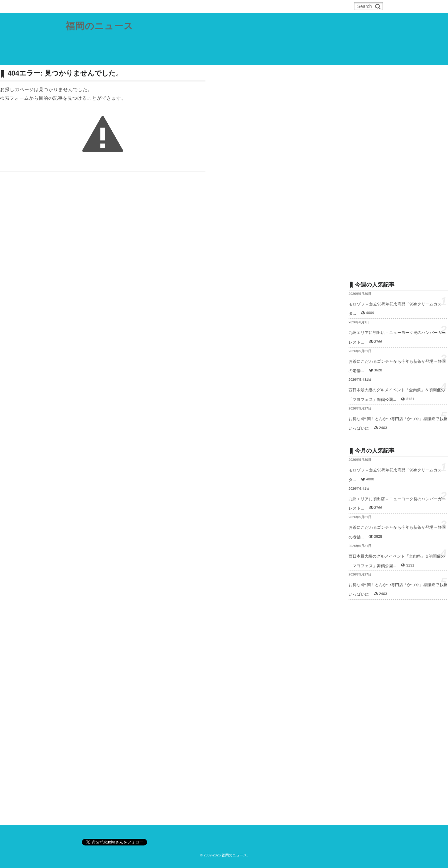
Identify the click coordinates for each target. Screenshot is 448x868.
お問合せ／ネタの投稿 (321, 58)
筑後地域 (211, 58)
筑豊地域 (181, 58)
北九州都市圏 (147, 58)
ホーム (82, 6)
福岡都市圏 (111, 58)
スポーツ (241, 58)
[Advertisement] (398, 168)
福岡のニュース (100, 26)
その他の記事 (275, 58)
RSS (108, 6)
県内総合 (80, 58)
